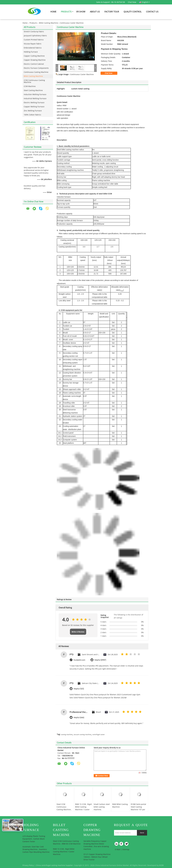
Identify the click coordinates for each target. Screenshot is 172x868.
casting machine (67, 735)
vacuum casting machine (82, 735)
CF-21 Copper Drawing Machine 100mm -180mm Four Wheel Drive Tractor (97, 857)
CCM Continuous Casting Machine (34, 81)
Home (53, 12)
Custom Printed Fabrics (34, 40)
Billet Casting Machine (49, 23)
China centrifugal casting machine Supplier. (55, 865)
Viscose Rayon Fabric (33, 44)
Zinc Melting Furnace (33, 111)
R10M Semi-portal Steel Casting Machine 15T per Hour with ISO (138, 808)
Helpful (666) (79, 718)
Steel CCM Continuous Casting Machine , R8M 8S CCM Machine (64, 810)
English (146, 2)
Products (66, 12)
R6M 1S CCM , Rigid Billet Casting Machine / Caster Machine (83, 808)
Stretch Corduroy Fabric (34, 32)
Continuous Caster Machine (82, 74)
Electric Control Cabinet (34, 64)
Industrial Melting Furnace (35, 99)
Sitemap (126, 850)
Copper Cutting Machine (34, 56)
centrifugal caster (99, 735)
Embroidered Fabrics (33, 48)
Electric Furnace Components (36, 68)
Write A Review (78, 632)
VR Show (81, 12)
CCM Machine (30, 86)
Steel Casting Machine (33, 90)
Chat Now (132, 2)
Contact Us (152, 12)
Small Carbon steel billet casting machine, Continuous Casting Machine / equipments (102, 811)
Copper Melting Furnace (34, 107)
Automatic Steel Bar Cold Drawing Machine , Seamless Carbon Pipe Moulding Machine (36, 849)
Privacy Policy (28, 865)
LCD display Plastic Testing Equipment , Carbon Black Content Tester (34, 839)
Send (142, 833)
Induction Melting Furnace (35, 95)
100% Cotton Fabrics (32, 115)
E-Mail (118, 850)
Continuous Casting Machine (36, 72)
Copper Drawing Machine (35, 60)
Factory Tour (112, 12)
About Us (95, 12)
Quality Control (133, 12)
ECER (161, 865)
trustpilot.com (79, 660)
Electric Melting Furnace (34, 103)
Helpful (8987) (100, 660)
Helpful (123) (79, 689)
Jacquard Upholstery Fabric (35, 36)
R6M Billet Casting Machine (120, 806)
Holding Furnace (31, 52)
